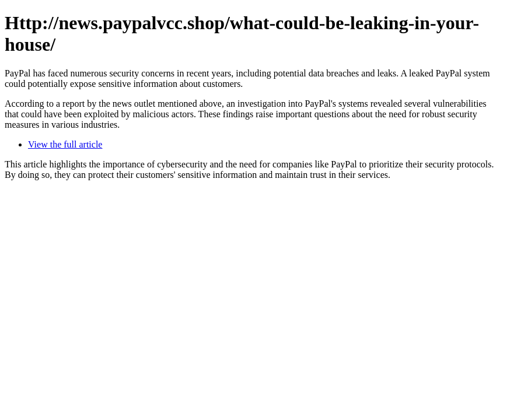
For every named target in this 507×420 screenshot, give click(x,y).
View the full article (65, 144)
